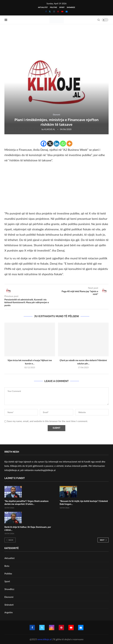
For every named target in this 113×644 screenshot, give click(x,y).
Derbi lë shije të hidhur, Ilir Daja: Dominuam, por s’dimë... (28, 529)
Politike (53, 7)
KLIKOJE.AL (50, 129)
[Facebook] (46, 11)
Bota (7, 566)
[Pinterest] (58, 11)
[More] (69, 144)
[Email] (67, 11)
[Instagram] (54, 11)
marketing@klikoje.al (45, 470)
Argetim (9, 612)
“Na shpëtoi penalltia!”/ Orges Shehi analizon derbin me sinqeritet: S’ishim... (26, 503)
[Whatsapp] (63, 144)
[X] (50, 144)
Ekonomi (9, 597)
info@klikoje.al (12, 470)
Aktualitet (43, 7)
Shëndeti (9, 605)
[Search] (99, 20)
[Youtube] (62, 11)
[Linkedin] (56, 144)
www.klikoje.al (44, 639)
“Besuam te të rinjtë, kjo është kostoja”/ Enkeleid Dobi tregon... (84, 503)
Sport (62, 7)
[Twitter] (50, 11)
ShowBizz (71, 7)
